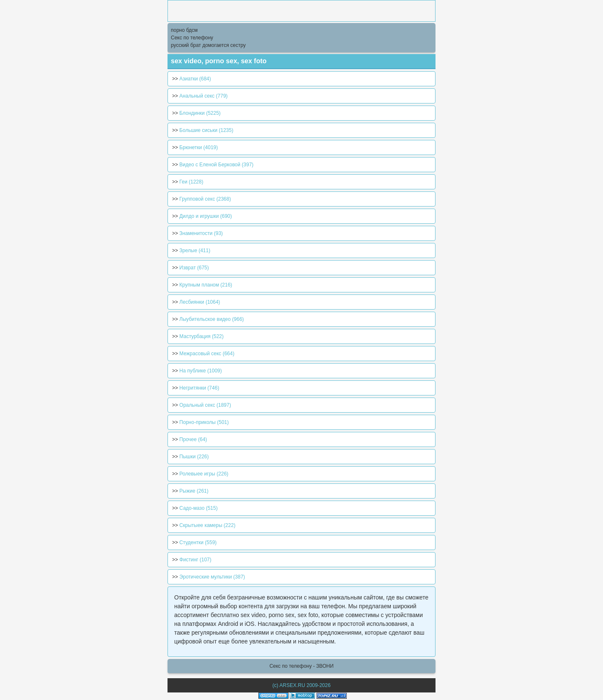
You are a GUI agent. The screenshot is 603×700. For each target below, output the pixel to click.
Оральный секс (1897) (205, 405)
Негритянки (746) (199, 388)
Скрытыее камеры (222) (207, 525)
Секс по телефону (192, 38)
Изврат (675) (194, 268)
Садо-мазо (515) (198, 508)
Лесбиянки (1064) (200, 302)
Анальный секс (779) (203, 96)
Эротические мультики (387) (212, 577)
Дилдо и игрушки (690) (205, 216)
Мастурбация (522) (201, 336)
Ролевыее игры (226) (204, 474)
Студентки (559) (198, 542)
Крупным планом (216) (206, 285)
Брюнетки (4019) (198, 147)
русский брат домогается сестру (208, 45)
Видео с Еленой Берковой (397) (216, 165)
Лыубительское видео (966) (211, 319)
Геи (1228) (191, 182)
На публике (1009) (200, 371)
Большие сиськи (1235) (206, 130)
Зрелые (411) (195, 251)
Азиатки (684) (195, 79)
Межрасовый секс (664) (207, 354)
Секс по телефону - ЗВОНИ (301, 666)
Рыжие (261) (194, 491)
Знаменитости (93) (201, 233)
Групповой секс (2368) (205, 199)
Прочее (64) (193, 439)
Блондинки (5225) (200, 113)
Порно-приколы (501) (204, 422)
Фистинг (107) (195, 560)
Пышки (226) (194, 457)
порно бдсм (184, 30)
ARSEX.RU (292, 685)
